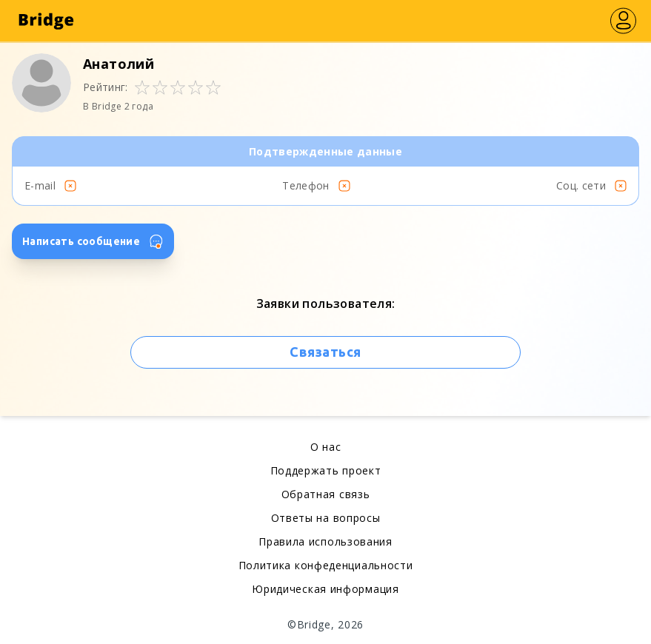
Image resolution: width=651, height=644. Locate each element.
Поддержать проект (326, 470)
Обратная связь (326, 494)
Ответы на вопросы (326, 518)
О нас (326, 447)
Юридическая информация (325, 589)
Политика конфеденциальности (326, 565)
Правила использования (325, 541)
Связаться (325, 352)
